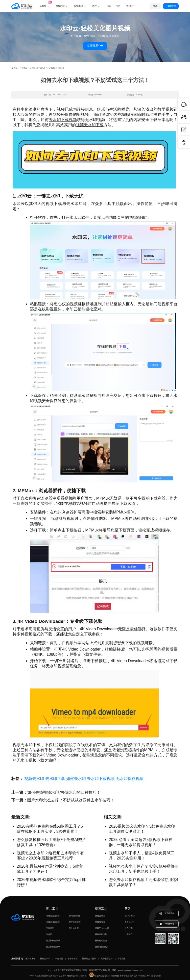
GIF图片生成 (74, 916)
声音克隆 (121, 959)
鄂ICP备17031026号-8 (77, 976)
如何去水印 (76, 779)
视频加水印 (100, 922)
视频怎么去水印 (102, 928)
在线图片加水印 (53, 922)
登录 (155, 6)
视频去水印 (34, 779)
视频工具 (101, 909)
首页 (14, 68)
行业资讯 (23, 68)
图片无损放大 (75, 922)
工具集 (45, 4)
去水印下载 (55, 779)
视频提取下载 (101, 934)
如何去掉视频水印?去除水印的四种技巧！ (64, 792)
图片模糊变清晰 (53, 941)
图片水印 (60, 6)
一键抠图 (59, 959)
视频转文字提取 (89, 959)
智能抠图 (50, 928)
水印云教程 (130, 916)
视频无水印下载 (90, 125)
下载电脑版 (167, 914)
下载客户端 (171, 6)
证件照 (49, 934)
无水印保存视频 (130, 779)
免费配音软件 (107, 959)
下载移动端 (167, 924)
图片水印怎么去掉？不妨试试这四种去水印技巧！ (71, 800)
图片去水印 (30, 959)
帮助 (128, 909)
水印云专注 (124, 976)
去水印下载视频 (63, 120)
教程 (95, 6)
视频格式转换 (101, 941)
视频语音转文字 (102, 947)
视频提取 (138, 217)
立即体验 (95, 46)
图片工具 (52, 909)
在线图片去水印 (53, 916)
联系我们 (129, 928)
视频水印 (78, 6)
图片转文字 (74, 928)
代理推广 (129, 934)
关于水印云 (130, 922)
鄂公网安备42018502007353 (104, 976)
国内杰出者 (156, 976)
